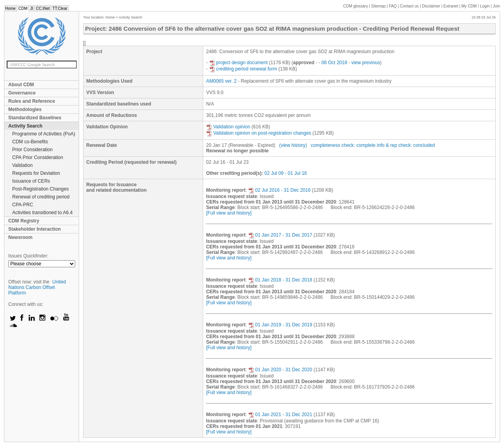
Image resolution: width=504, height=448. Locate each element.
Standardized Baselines (35, 118)
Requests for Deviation (36, 173)
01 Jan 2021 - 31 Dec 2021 (280, 415)
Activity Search (25, 126)
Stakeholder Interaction (34, 229)
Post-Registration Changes (40, 189)
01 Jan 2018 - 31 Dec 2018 (280, 280)
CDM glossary (356, 6)
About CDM (21, 85)
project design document (238, 63)
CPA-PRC (23, 205)
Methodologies (25, 109)
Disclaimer (431, 6)
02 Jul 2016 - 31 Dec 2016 (279, 190)
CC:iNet (43, 8)
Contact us (409, 6)
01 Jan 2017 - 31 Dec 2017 (280, 235)
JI (31, 8)
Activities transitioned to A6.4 (42, 213)
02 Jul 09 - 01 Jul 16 (285, 173)
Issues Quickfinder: (28, 256)
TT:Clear (60, 8)
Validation (22, 165)
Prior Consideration (32, 150)
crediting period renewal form (243, 69)
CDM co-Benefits (30, 142)
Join (497, 6)
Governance (22, 93)
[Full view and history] (229, 213)
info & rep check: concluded (406, 145)
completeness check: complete (343, 145)
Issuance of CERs (31, 181)
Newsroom (20, 237)
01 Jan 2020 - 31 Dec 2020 (280, 370)
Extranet (451, 6)
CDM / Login (476, 6)
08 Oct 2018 (334, 63)
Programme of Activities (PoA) (44, 134)
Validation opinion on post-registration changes (258, 133)
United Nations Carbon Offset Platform (37, 287)
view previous (366, 63)
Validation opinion (228, 127)
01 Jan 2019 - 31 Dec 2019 (280, 325)
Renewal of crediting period (41, 197)
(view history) (293, 145)
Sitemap (379, 6)
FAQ (393, 6)
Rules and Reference (32, 101)
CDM (23, 8)
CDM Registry (24, 221)
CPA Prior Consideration (38, 157)
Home (10, 8)
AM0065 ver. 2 (221, 81)
